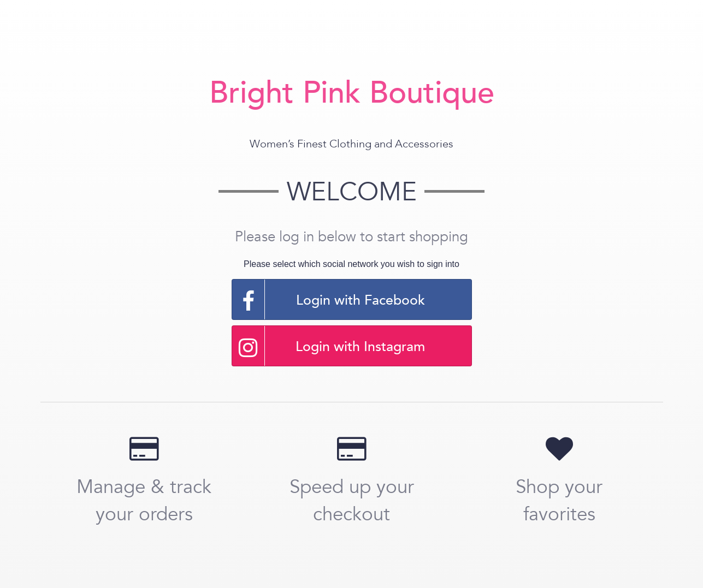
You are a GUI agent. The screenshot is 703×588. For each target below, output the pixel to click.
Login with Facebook (329, 299)
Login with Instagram (329, 346)
